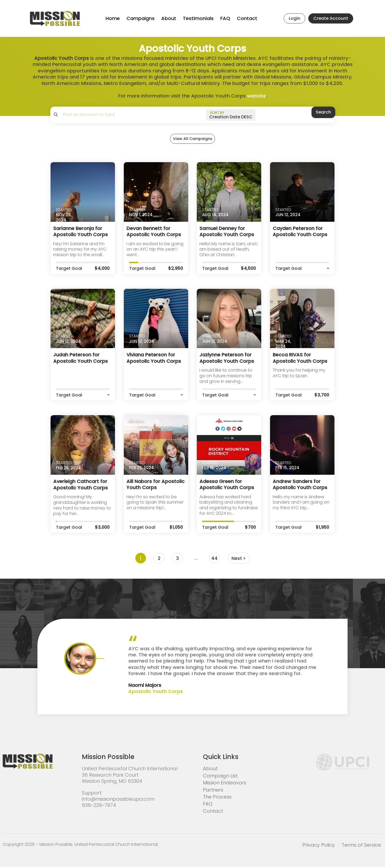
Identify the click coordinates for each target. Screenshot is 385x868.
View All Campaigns (192, 142)
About (169, 18)
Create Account (331, 18)
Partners (213, 791)
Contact (247, 18)
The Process (217, 798)
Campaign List (220, 777)
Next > (239, 560)
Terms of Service (361, 846)
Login (294, 18)
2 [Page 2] (159, 560)
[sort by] (230, 115)
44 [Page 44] (214, 560)
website (257, 96)
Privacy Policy (319, 846)
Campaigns (140, 18)
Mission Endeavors (225, 784)
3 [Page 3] (177, 560)
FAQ (225, 18)
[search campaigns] (105, 115)
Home (113, 18)
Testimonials (198, 18)
